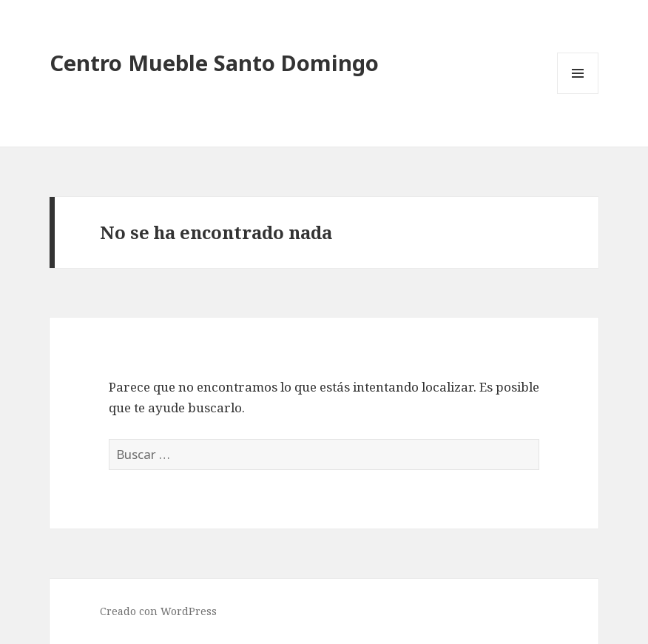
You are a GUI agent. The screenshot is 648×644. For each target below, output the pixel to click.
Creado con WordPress (158, 611)
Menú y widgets (578, 94)
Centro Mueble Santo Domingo (214, 63)
